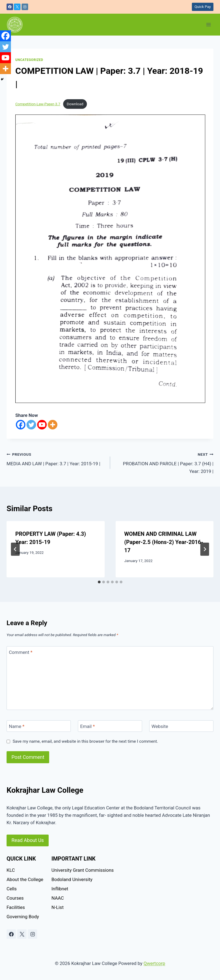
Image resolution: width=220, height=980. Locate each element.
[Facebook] (10, 7)
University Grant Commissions (83, 870)
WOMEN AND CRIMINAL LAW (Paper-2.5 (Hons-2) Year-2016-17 (164, 542)
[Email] (110, 726)
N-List (57, 907)
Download (75, 104)
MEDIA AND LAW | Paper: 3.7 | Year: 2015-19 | (56, 459)
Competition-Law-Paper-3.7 (38, 104)
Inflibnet (60, 889)
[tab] (99, 582)
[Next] (205, 549)
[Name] (39, 726)
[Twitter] (31, 425)
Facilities (16, 907)
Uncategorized (29, 60)
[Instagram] (25, 7)
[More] (53, 425)
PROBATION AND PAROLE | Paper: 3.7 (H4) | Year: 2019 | (164, 462)
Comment (21, 652)
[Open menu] (208, 24)
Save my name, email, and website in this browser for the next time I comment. (85, 741)
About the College (25, 879)
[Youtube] (42, 425)
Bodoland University (72, 879)
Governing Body (23, 917)
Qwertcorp (154, 963)
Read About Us (28, 840)
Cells (12, 889)
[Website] (181, 726)
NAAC (58, 898)
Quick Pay (203, 7)
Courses (15, 898)
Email (87, 726)
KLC (11, 870)
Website (160, 726)
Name (17, 726)
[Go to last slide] (15, 549)
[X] (17, 7)
